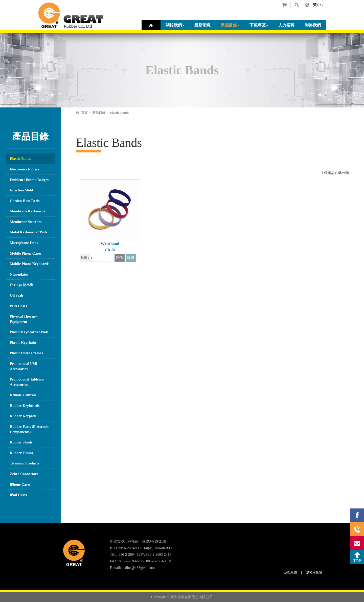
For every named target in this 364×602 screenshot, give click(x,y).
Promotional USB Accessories (24, 366)
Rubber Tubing (22, 453)
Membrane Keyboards (27, 211)
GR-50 (110, 250)
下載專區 (259, 25)
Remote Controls (23, 395)
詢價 (120, 258)
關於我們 (175, 25)
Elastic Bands (20, 159)
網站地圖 (291, 573)
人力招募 (286, 25)
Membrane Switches (26, 222)
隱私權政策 (314, 573)
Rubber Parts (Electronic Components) (29, 429)
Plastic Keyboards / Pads (29, 332)
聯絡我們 (313, 25)
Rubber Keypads (23, 416)
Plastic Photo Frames (26, 353)
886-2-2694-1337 (357, 529)
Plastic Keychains (24, 343)
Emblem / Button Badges (29, 180)
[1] (100, 258)
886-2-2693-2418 (159, 554)
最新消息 (202, 25)
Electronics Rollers (25, 169)
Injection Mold (21, 190)
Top (357, 557)
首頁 (151, 25)
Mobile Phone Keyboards (30, 264)
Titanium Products (25, 463)
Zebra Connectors (24, 474)
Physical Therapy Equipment (23, 319)
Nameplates (19, 274)
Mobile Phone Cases (26, 253)
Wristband (110, 244)
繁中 (317, 5)
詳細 (131, 258)
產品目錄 (230, 25)
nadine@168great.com (138, 568)
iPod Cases (18, 495)
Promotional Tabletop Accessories (27, 382)
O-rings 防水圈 (22, 285)
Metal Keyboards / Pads (29, 232)
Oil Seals (17, 295)
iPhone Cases (20, 484)
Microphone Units (24, 243)
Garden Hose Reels (25, 201)
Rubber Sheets (21, 442)
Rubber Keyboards (25, 406)
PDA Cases (18, 306)
